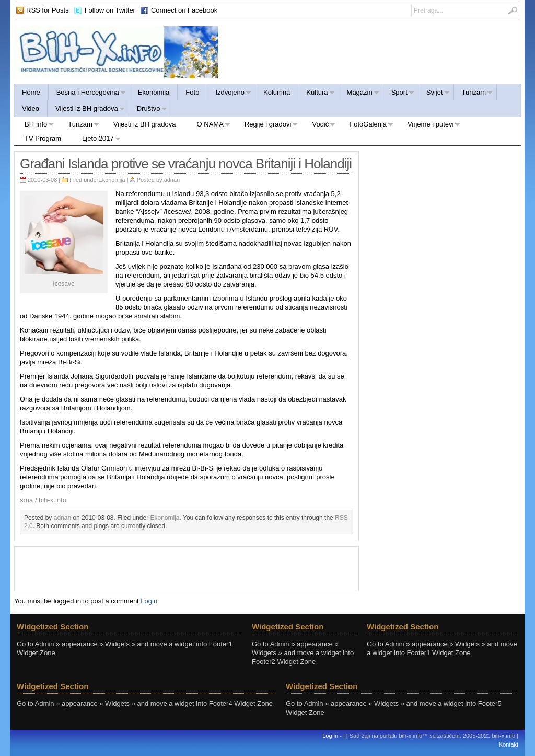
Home (31, 92)
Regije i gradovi (266, 126)
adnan (172, 180)
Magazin (359, 94)
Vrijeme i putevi (429, 126)
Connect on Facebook (184, 10)
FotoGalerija (366, 126)
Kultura (316, 94)
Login (149, 601)
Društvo (148, 110)
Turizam (473, 94)
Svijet (434, 94)
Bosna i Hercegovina (87, 94)
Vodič (318, 126)
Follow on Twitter (110, 10)
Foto (192, 92)
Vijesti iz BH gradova (86, 110)
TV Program (43, 138)
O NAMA (208, 126)
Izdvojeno (229, 94)
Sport (399, 94)
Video (31, 108)
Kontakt (509, 744)
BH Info (34, 126)
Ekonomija (154, 92)
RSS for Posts (48, 10)
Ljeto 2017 (96, 140)
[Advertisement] (187, 568)
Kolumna (277, 92)
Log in (330, 736)
